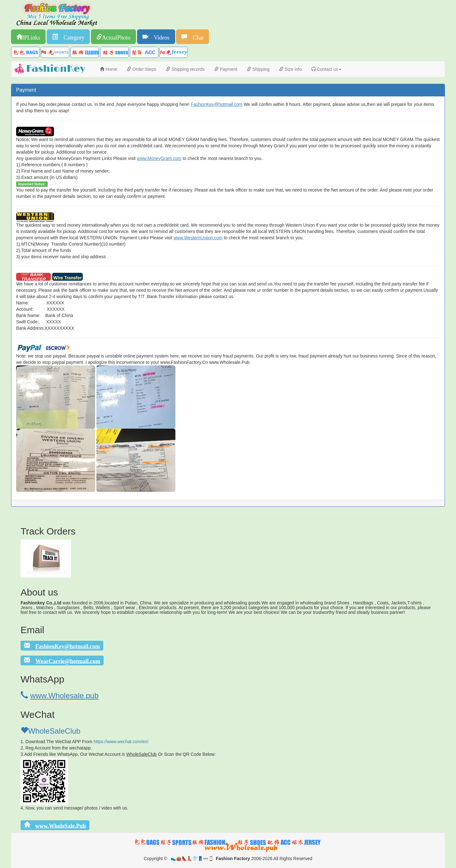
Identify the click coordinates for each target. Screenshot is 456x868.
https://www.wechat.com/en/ (121, 742)
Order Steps (141, 69)
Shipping (258, 69)
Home (109, 69)
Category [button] (71, 37)
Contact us (326, 69)
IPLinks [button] (31, 37)
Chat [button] (195, 37)
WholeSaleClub (50, 731)
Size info (290, 69)
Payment (226, 69)
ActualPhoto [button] (116, 37)
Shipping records (185, 69)
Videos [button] (159, 37)
